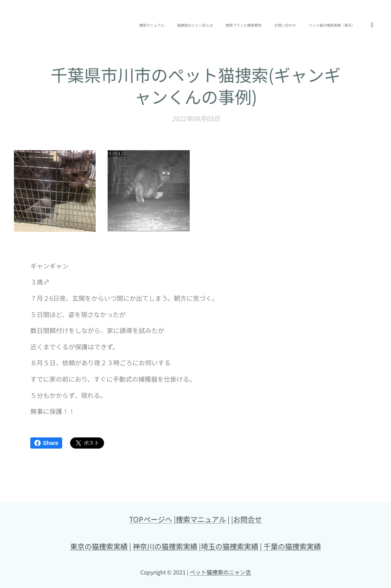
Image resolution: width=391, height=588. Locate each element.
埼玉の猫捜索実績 (230, 546)
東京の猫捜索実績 (99, 546)
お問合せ (248, 519)
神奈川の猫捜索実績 (165, 546)
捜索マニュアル (201, 519)
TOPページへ (151, 519)
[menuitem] (264, 26)
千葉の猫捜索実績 (292, 546)
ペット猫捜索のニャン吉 (220, 572)
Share (46, 443)
